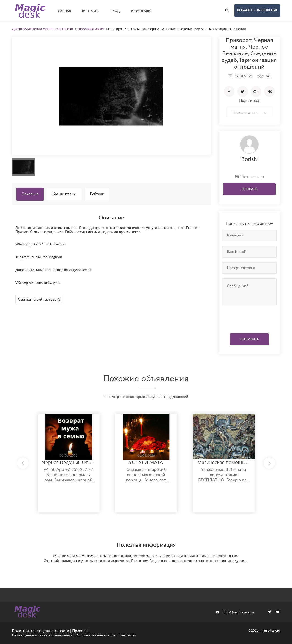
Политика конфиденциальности (41, 631)
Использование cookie (96, 635)
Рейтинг (97, 194)
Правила (80, 631)
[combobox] (249, 112)
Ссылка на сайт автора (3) (40, 300)
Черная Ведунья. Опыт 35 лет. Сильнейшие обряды (69, 462)
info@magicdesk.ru (235, 612)
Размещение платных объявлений (42, 635)
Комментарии (64, 194)
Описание (30, 194)
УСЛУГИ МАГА (146, 462)
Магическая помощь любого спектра (224, 462)
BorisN (249, 159)
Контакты (127, 635)
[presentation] (250, 318)
